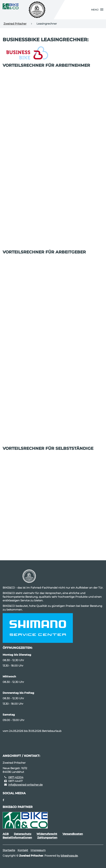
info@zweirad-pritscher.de (25, 785)
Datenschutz (23, 834)
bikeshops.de (69, 856)
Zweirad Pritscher (15, 24)
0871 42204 (16, 777)
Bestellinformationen (17, 838)
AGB (6, 834)
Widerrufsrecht (47, 834)
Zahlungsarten (47, 838)
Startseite (9, 850)
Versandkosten (73, 834)
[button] (97, 10)
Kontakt (23, 850)
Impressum (38, 850)
